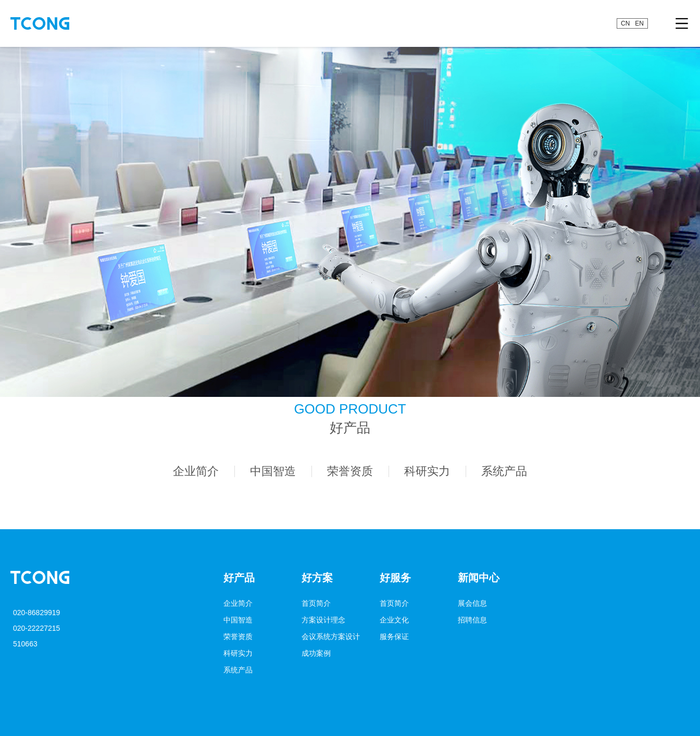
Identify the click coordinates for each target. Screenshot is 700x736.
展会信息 (472, 603)
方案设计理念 (323, 620)
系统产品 (238, 670)
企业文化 (394, 620)
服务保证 (394, 637)
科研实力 (238, 653)
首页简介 (316, 603)
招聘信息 (472, 620)
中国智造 (238, 620)
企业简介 (238, 603)
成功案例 (316, 653)
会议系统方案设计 (331, 637)
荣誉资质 (238, 637)
